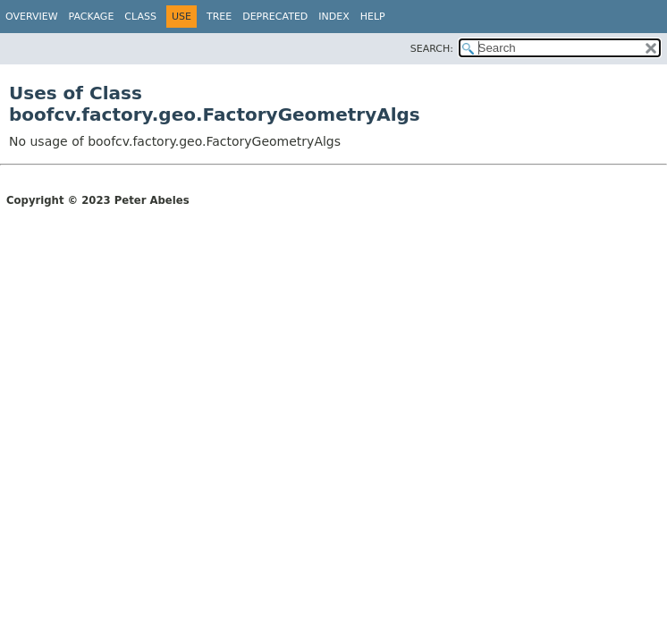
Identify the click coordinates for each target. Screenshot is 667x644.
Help (373, 17)
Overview (32, 17)
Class (140, 17)
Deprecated (275, 17)
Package (92, 17)
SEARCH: (432, 49)
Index (333, 17)
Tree (219, 17)
